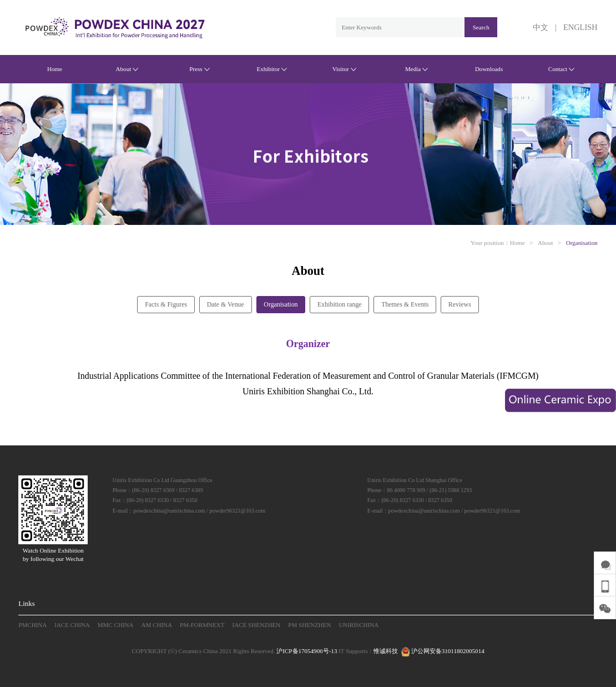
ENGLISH (580, 27)
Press (199, 69)
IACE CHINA (72, 625)
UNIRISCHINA (359, 625)
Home (55, 69)
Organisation (582, 243)
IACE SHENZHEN (257, 625)
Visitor (344, 69)
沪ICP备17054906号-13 (307, 651)
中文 (541, 27)
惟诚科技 (386, 651)
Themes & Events (405, 304)
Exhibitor (272, 69)
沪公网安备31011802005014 (442, 651)
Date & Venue (226, 304)
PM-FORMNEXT (202, 625)
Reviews (460, 304)
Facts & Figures (166, 304)
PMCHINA (32, 625)
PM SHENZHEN (309, 625)
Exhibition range (340, 304)
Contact (561, 69)
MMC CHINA (116, 625)
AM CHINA (157, 625)
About (127, 69)
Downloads (489, 69)
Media (416, 69)
